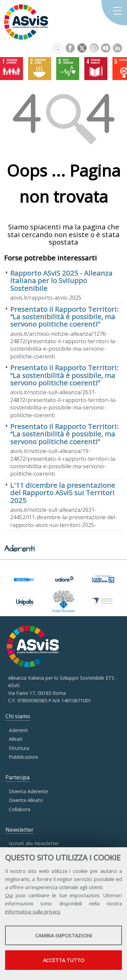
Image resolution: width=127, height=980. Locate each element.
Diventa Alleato (26, 800)
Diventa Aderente (28, 791)
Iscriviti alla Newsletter (34, 843)
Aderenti (18, 730)
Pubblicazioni (23, 757)
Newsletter (19, 830)
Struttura (19, 748)
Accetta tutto (64, 960)
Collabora (19, 809)
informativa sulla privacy (33, 911)
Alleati (16, 739)
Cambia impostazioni (64, 935)
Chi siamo (18, 716)
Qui (9, 895)
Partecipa (17, 777)
